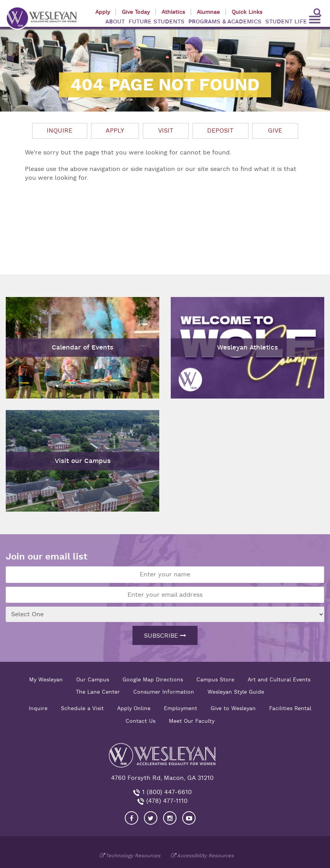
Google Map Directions (153, 679)
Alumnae (208, 12)
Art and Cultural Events (279, 679)
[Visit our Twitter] (151, 818)
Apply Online (134, 708)
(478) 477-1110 (166, 801)
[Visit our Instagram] (170, 818)
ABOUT (115, 22)
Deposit (220, 131)
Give (275, 131)
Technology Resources (133, 856)
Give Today (136, 12)
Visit (166, 131)
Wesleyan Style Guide (236, 692)
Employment (181, 708)
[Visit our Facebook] (132, 818)
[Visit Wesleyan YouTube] (189, 818)
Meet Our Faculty (192, 721)
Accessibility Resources (205, 856)
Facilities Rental (290, 708)
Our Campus (93, 679)
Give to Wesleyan (233, 708)
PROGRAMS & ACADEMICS (225, 22)
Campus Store (215, 679)
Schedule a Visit (82, 708)
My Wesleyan (46, 679)
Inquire (60, 131)
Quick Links (247, 12)
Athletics (173, 12)
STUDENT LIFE (286, 22)
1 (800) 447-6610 (166, 792)
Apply (103, 12)
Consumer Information (164, 692)
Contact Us (140, 721)
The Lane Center (98, 692)
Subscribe (165, 636)
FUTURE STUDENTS (157, 22)
